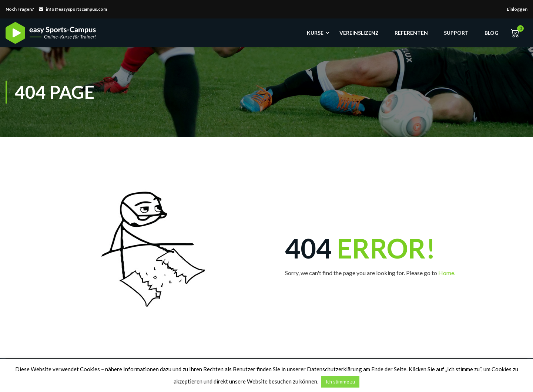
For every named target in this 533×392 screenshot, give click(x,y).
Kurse (315, 33)
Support (456, 33)
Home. (447, 273)
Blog (492, 33)
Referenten (411, 33)
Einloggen (517, 9)
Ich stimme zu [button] (340, 382)
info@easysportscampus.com (76, 9)
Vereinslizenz (359, 33)
